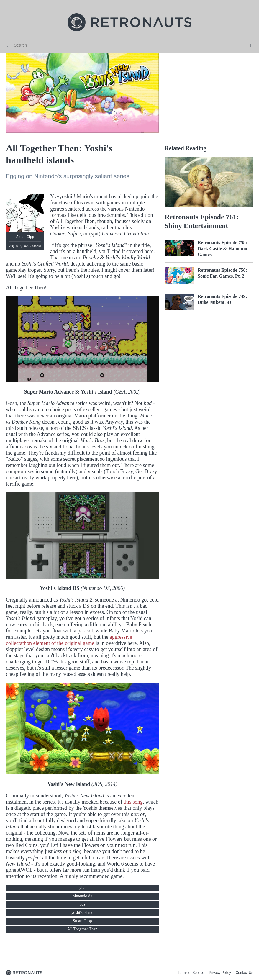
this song (133, 802)
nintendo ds (82, 896)
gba (82, 888)
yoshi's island (82, 913)
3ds (82, 904)
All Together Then (82, 929)
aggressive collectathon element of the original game (69, 640)
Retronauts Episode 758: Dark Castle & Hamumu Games (222, 249)
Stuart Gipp (82, 921)
